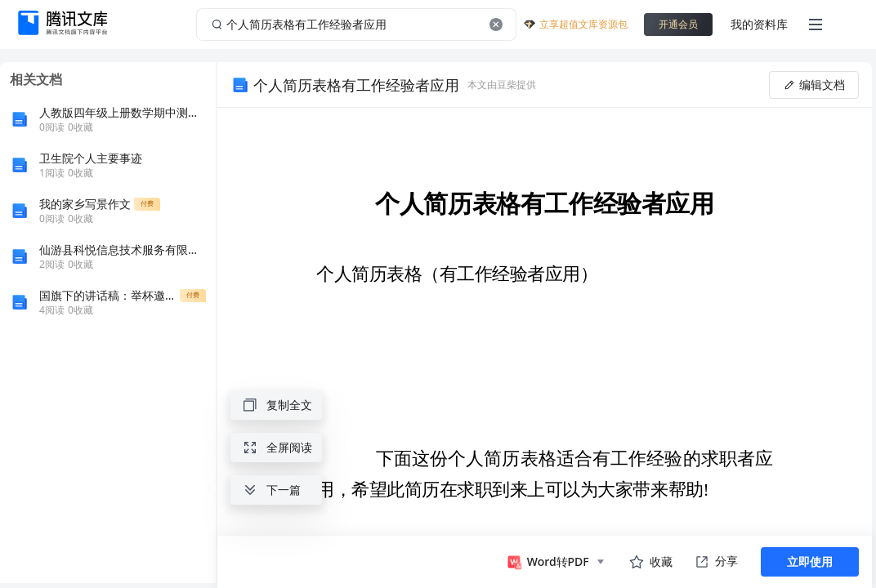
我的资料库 (759, 24)
